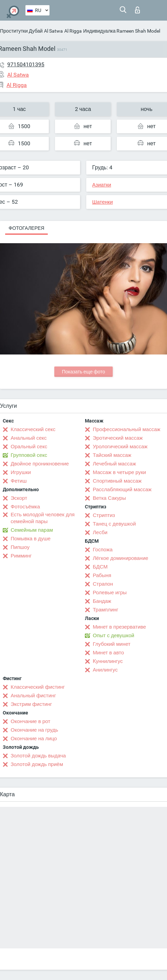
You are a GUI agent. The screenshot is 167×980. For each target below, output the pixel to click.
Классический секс (33, 429)
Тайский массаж (112, 455)
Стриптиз (104, 515)
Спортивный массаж (117, 481)
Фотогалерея (26, 228)
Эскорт (19, 498)
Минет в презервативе (119, 627)
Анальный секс (29, 438)
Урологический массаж (120, 447)
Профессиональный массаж (127, 429)
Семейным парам (32, 530)
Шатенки (102, 202)
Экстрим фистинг (31, 704)
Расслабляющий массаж (122, 489)
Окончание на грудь (34, 730)
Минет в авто (108, 653)
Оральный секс (29, 447)
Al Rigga (73, 31)
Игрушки (21, 472)
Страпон (103, 584)
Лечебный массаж (114, 464)
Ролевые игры (110, 593)
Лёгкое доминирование (120, 558)
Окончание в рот (30, 721)
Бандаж (102, 601)
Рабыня (102, 575)
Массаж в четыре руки (119, 472)
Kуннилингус (108, 661)
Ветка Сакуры (109, 498)
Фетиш (19, 481)
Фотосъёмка (25, 507)
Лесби (100, 532)
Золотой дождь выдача (38, 756)
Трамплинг (105, 610)
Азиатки (102, 185)
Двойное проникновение (40, 464)
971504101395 (26, 64)
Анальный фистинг (33, 696)
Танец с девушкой (114, 524)
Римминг (21, 556)
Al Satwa (53, 31)
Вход (137, 10)
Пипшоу (20, 547)
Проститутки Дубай (21, 31)
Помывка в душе (31, 539)
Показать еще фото (83, 372)
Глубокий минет (112, 644)
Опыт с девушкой (114, 635)
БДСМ (100, 567)
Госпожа (103, 550)
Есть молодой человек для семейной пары (43, 518)
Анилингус (105, 670)
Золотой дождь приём (37, 764)
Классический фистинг (38, 687)
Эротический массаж (118, 438)
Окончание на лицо (34, 739)
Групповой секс (29, 455)
